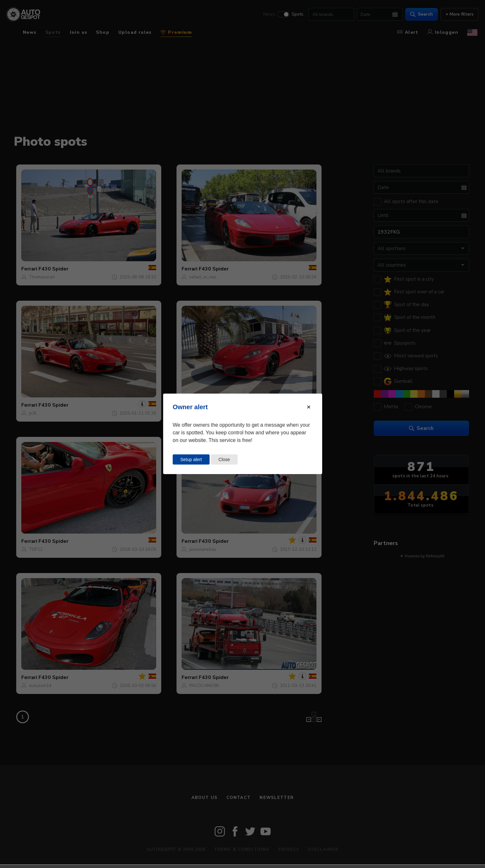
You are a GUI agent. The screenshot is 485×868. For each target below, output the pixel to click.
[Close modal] (309, 407)
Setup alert (191, 459)
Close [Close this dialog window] (224, 459)
